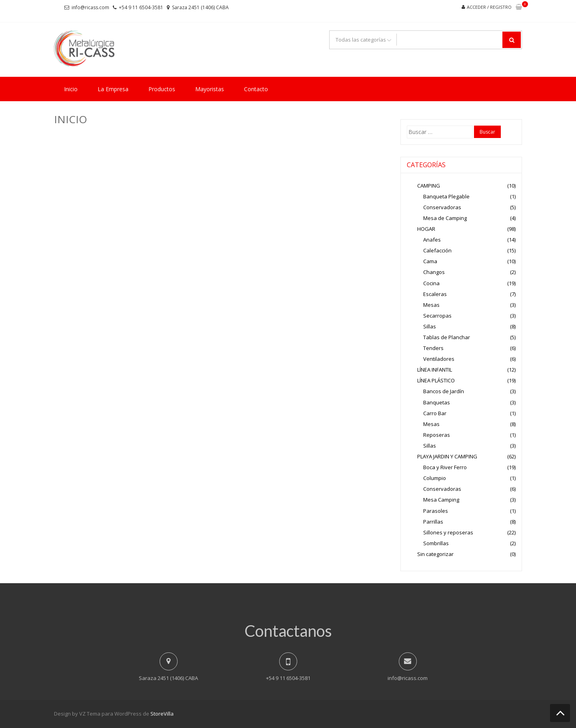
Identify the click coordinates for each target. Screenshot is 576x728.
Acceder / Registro (489, 7)
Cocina (431, 283)
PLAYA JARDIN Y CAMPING (447, 456)
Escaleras (435, 294)
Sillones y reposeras (448, 532)
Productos (162, 89)
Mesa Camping (441, 500)
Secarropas (437, 316)
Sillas (430, 326)
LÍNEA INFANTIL (435, 370)
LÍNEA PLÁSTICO (436, 380)
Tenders (433, 348)
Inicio (71, 89)
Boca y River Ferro (445, 467)
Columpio (435, 478)
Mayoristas (210, 89)
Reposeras (437, 435)
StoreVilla (162, 714)
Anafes (432, 240)
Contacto (256, 89)
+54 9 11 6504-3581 (141, 7)
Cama (430, 261)
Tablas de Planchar (447, 337)
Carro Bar (435, 413)
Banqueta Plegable (446, 196)
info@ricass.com (90, 7)
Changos (434, 272)
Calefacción (437, 250)
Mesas (431, 305)
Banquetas (437, 402)
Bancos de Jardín (444, 391)
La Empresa (113, 89)
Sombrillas (436, 543)
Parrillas (433, 522)
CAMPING (429, 186)
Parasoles (436, 511)
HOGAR (426, 229)
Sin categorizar (435, 554)
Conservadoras (442, 207)
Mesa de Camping (445, 218)
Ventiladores (439, 359)
